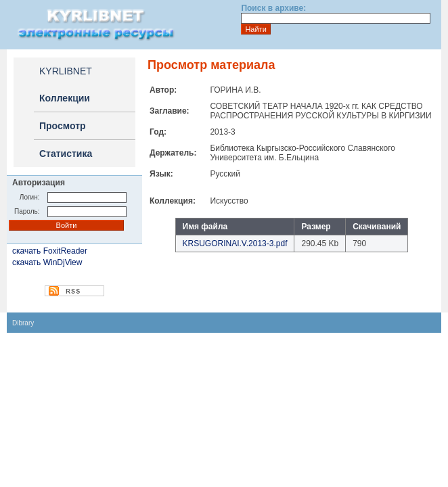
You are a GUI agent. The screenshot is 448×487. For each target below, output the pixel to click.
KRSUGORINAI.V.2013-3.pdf (235, 243)
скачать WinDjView (47, 262)
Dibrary (23, 323)
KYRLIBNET (66, 71)
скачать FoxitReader (50, 251)
